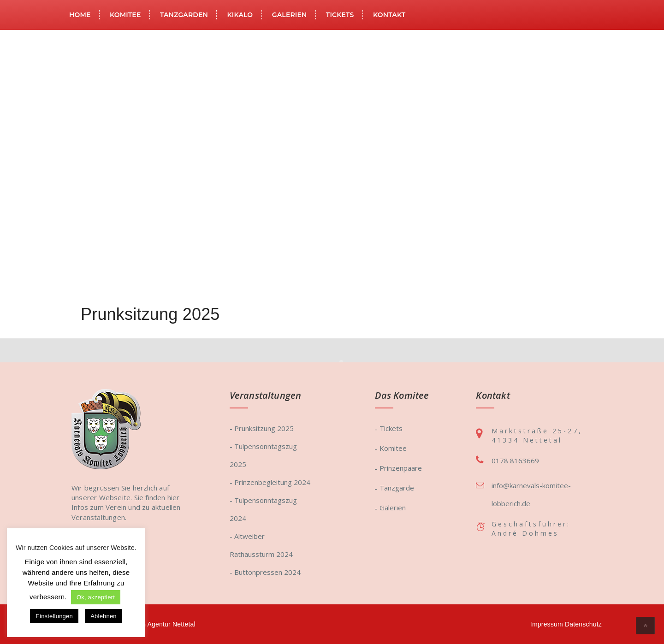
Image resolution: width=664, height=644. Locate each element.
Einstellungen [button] (54, 616)
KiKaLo (240, 15)
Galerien (290, 15)
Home (80, 15)
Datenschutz (583, 624)
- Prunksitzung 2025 (262, 428)
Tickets (340, 15)
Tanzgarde (397, 488)
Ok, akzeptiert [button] (96, 597)
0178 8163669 (515, 461)
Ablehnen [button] (104, 616)
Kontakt (389, 15)
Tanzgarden (184, 15)
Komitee (125, 15)
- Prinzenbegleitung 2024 (270, 482)
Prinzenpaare (401, 468)
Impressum (547, 624)
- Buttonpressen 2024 (265, 572)
